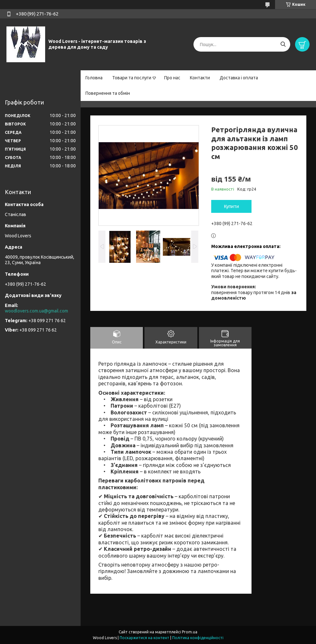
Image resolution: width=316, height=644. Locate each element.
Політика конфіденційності (198, 638)
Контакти (200, 78)
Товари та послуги (132, 78)
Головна (94, 78)
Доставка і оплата (239, 78)
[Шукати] (283, 44)
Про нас (172, 78)
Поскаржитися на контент (144, 638)
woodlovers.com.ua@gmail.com (36, 311)
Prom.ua (190, 632)
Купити (232, 206)
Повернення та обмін (108, 93)
